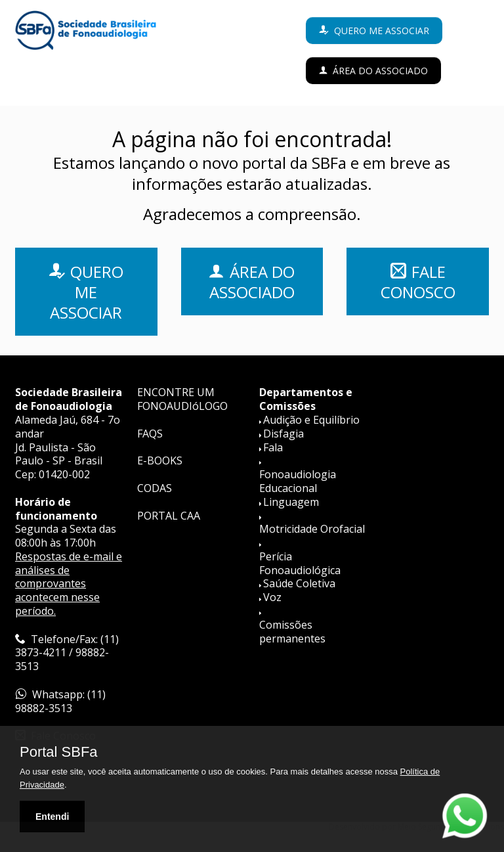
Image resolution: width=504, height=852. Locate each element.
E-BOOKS (160, 460)
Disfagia (283, 434)
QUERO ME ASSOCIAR (87, 292)
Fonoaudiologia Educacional (298, 481)
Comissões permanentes (292, 632)
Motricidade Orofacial (312, 529)
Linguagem (291, 502)
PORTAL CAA (169, 516)
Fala (273, 447)
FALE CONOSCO (418, 282)
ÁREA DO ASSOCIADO (252, 282)
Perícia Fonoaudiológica (300, 563)
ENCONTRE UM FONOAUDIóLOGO (182, 399)
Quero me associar (382, 31)
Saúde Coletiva (299, 583)
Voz (272, 597)
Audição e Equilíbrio (311, 420)
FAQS (150, 434)
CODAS (155, 488)
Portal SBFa (59, 752)
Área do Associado (380, 71)
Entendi (52, 817)
